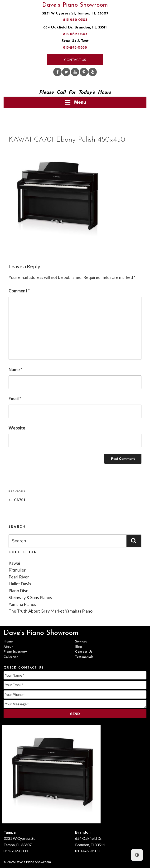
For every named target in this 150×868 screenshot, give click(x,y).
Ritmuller (17, 570)
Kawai (14, 563)
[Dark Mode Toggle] (137, 855)
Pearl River (19, 577)
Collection (11, 657)
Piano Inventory (15, 652)
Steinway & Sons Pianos (30, 597)
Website (17, 428)
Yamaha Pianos (22, 604)
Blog (78, 647)
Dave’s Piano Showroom (75, 5)
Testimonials (84, 657)
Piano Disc (18, 591)
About (8, 647)
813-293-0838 (75, 48)
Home (8, 642)
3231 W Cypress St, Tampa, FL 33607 (75, 14)
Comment (19, 291)
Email (15, 399)
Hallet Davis (20, 584)
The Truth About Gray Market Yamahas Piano (51, 611)
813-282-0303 (75, 20)
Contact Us (75, 60)
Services (81, 642)
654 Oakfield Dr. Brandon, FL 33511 (75, 28)
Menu (75, 102)
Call (61, 92)
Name (15, 369)
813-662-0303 (75, 34)
